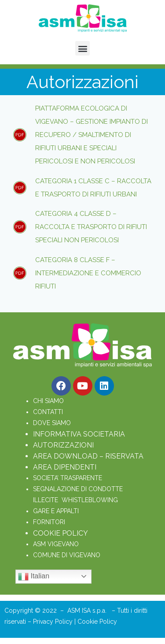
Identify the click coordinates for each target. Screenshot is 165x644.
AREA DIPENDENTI (65, 467)
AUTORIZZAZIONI (63, 445)
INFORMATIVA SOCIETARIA (79, 434)
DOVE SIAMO (52, 423)
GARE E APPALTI (56, 511)
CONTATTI (48, 412)
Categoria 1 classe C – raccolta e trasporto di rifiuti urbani (93, 188)
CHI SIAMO (48, 401)
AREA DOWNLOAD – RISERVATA (88, 456)
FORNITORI (49, 522)
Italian (34, 577)
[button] (82, 48)
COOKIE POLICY (60, 533)
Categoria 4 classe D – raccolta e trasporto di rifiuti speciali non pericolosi (91, 227)
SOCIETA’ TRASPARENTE (68, 478)
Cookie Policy (97, 622)
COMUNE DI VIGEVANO (67, 555)
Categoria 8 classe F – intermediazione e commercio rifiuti (88, 273)
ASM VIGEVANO (56, 544)
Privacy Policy (54, 622)
